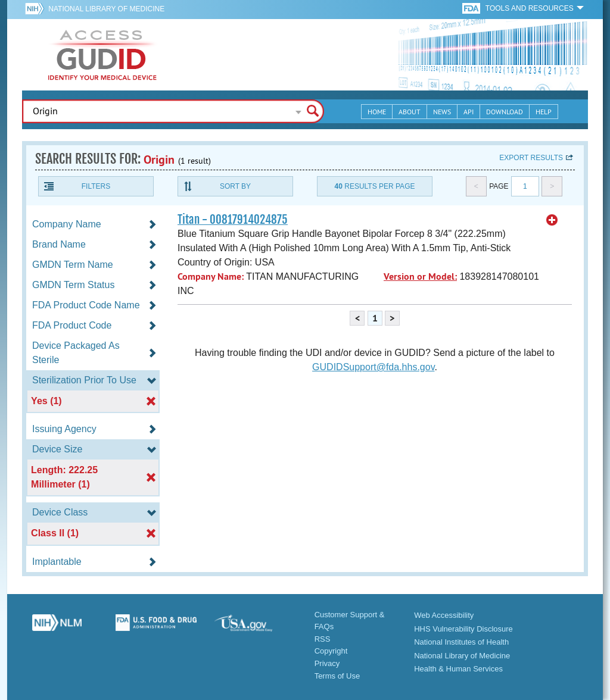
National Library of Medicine (106, 9)
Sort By (235, 186)
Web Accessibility (444, 615)
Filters (96, 186)
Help (544, 112)
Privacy (327, 663)
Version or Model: (420, 276)
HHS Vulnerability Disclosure (463, 629)
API (469, 112)
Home (377, 112)
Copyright (331, 651)
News (442, 112)
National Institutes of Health (461, 642)
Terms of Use (337, 676)
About (410, 112)
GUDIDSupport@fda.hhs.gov (373, 367)
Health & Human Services (458, 669)
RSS (323, 639)
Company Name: (211, 276)
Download (505, 112)
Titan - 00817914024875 (233, 220)
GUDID (102, 55)
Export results (531, 158)
